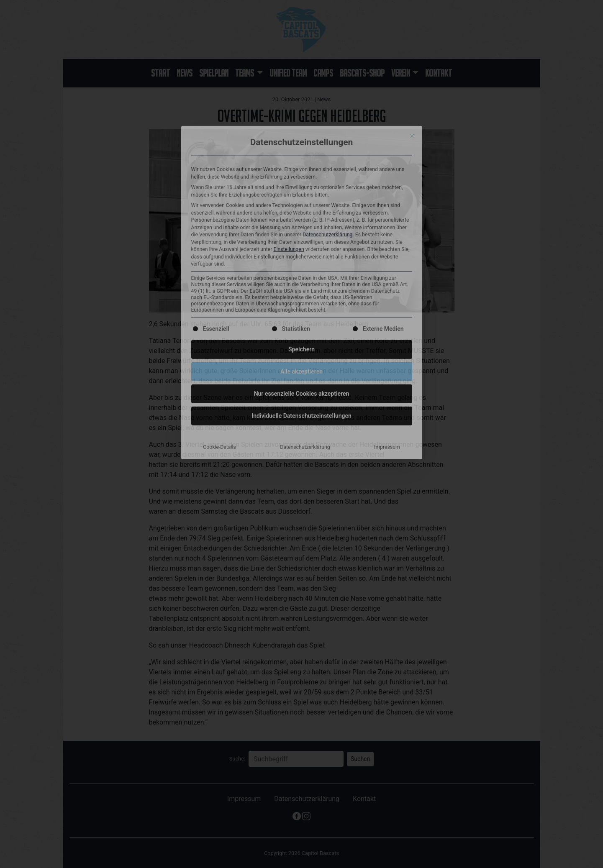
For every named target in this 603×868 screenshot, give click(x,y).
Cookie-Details (219, 306)
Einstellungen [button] (289, 108)
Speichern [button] (301, 208)
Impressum (387, 306)
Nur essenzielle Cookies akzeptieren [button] (302, 252)
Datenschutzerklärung (327, 94)
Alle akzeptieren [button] (301, 230)
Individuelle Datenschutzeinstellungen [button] (301, 274)
